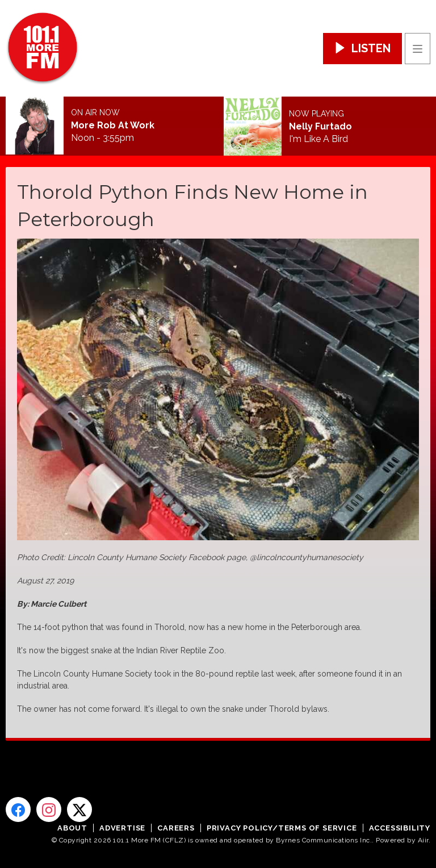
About (72, 828)
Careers (176, 828)
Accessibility (400, 828)
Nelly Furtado (320, 127)
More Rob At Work (113, 126)
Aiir (423, 840)
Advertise (122, 828)
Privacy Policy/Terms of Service (282, 828)
